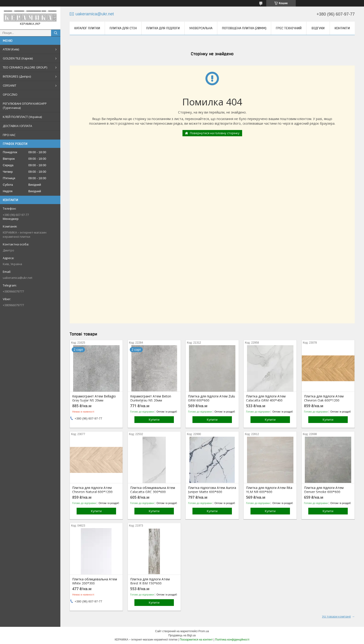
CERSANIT (10, 85)
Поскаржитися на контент (196, 640)
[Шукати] (56, 33)
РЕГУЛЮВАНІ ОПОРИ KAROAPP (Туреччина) (25, 106)
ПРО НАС (9, 135)
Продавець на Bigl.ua (182, 635)
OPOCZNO (10, 94)
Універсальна (201, 28)
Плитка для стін (123, 28)
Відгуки (318, 28)
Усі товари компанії (336, 616)
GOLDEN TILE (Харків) (18, 58)
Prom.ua (204, 631)
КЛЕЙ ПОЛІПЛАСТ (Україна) (22, 117)
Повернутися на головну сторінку (215, 133)
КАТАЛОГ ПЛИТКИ (87, 28)
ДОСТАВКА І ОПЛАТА (17, 126)
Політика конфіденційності (232, 640)
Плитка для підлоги (163, 28)
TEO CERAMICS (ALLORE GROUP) (25, 67)
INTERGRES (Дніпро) (17, 76)
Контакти (342, 28)
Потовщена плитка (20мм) (244, 28)
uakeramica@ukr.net (18, 278)
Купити (154, 420)
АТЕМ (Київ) (11, 49)
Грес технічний (289, 28)
